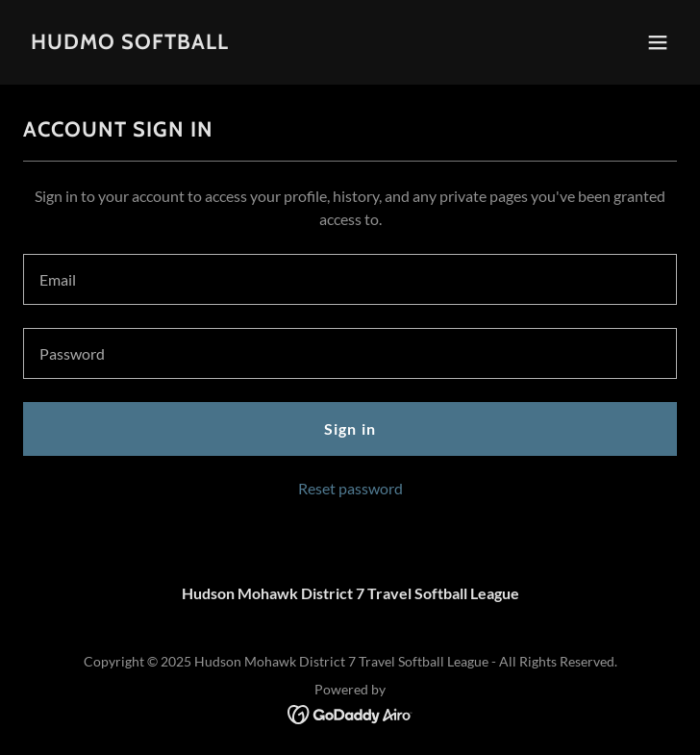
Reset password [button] (350, 488)
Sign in (350, 428)
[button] (658, 42)
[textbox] (350, 279)
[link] (130, 43)
